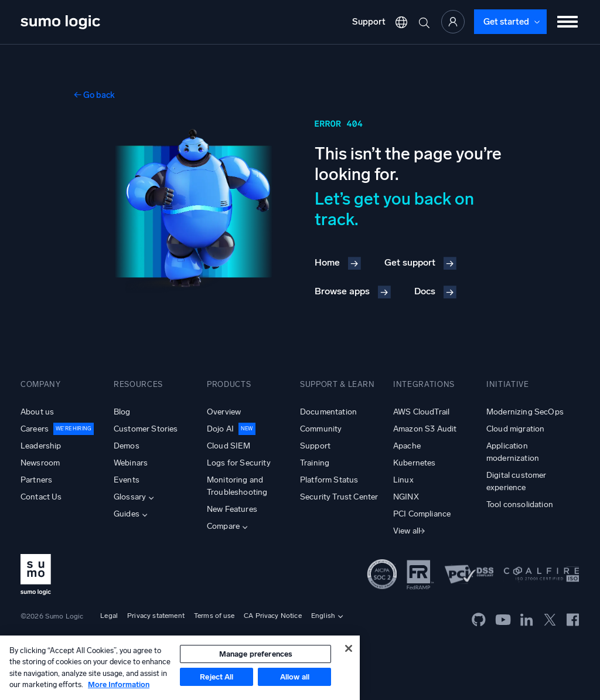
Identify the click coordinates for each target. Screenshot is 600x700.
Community (321, 429)
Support (369, 22)
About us (37, 412)
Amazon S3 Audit (425, 429)
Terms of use (214, 616)
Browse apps (342, 291)
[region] (180, 668)
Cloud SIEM (229, 446)
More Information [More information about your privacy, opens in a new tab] (119, 684)
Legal (109, 616)
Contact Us (41, 497)
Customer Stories (146, 429)
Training (315, 463)
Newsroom (40, 463)
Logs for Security (239, 463)
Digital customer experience (517, 481)
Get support (410, 262)
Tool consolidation (520, 504)
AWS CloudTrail (421, 412)
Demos (127, 446)
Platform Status (329, 480)
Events (127, 480)
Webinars (131, 463)
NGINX (406, 497)
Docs (425, 291)
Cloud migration (515, 429)
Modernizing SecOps (525, 412)
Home (327, 262)
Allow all (295, 677)
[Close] (349, 648)
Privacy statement (156, 616)
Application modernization (513, 452)
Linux (403, 480)
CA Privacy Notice (273, 616)
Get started (506, 22)
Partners (36, 480)
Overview (224, 412)
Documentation (328, 412)
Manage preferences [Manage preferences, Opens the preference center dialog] (256, 654)
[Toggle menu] (568, 22)
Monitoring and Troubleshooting (237, 486)
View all (407, 531)
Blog (122, 412)
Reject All (217, 677)
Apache (407, 446)
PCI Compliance (422, 514)
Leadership (41, 446)
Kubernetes (415, 463)
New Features (232, 509)
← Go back (94, 95)
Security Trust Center (339, 497)
